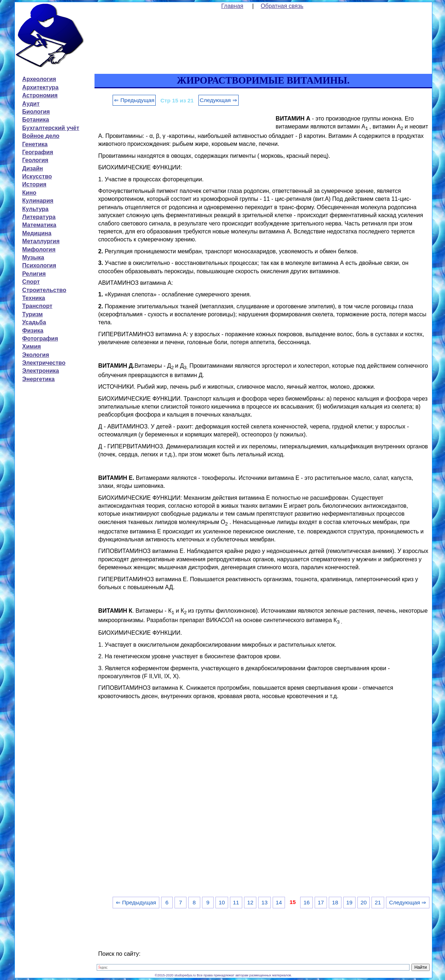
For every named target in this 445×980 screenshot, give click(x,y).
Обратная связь (282, 6)
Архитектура (40, 87)
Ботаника (35, 120)
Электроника (41, 371)
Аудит (31, 104)
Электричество (44, 363)
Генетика (35, 144)
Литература (39, 217)
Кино (29, 193)
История (34, 184)
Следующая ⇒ (219, 100)
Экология (35, 355)
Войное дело (41, 136)
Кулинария (38, 201)
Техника (33, 298)
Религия (34, 274)
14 (279, 902)
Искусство (37, 176)
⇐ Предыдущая (134, 100)
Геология (35, 160)
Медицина (37, 233)
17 (321, 902)
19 (349, 902)
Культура (35, 209)
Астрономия (40, 95)
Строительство (44, 290)
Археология (39, 79)
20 (364, 902)
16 (307, 902)
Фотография (40, 339)
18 (335, 902)
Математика (39, 225)
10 (222, 902)
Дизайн (32, 168)
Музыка (33, 257)
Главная (232, 6)
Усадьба (34, 322)
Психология (39, 265)
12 (250, 902)
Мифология (39, 250)
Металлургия (41, 241)
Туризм (32, 314)
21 (378, 902)
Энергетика (38, 379)
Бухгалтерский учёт (51, 128)
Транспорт (37, 306)
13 (265, 902)
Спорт (31, 282)
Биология (36, 112)
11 (236, 902)
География (37, 152)
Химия (32, 347)
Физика (33, 331)
